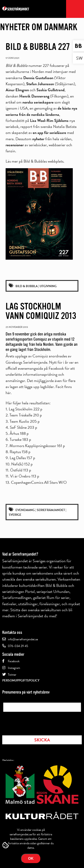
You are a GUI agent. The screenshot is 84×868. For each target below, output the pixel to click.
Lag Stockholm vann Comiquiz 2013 (41, 311)
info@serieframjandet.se (23, 639)
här (8, 393)
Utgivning (48, 286)
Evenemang (25, 510)
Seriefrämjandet (51, 510)
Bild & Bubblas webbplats (43, 161)
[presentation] (37, 722)
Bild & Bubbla (27, 286)
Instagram (14, 668)
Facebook (14, 661)
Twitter (12, 675)
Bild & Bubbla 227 (38, 47)
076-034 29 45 (18, 646)
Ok (31, 858)
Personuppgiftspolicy (21, 680)
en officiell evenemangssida (42, 365)
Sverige (15, 515)
